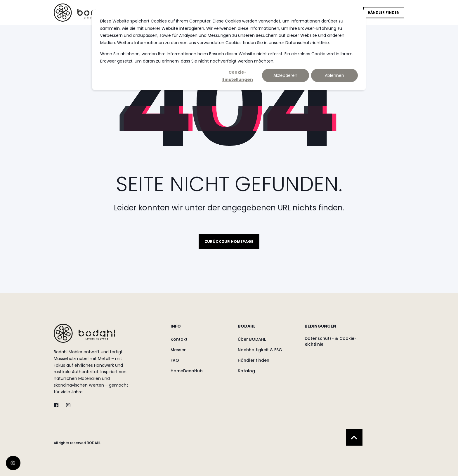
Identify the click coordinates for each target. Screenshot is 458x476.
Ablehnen (334, 75)
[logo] (84, 333)
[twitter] (58, 405)
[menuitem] (200, 329)
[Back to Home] (83, 12)
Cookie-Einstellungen (238, 76)
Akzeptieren (285, 75)
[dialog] (229, 50)
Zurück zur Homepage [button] (229, 242)
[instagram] (66, 405)
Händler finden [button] (384, 12)
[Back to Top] (354, 437)
